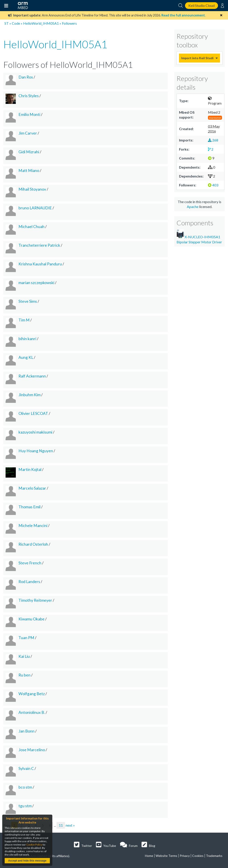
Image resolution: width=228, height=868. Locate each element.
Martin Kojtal (30, 469)
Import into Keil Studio (197, 58)
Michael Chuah (32, 227)
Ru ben (24, 675)
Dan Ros (26, 77)
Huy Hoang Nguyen (36, 451)
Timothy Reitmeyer (35, 600)
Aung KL (26, 357)
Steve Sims (28, 301)
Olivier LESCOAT (33, 413)
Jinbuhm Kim (30, 395)
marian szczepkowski (36, 283)
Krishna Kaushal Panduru (40, 264)
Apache (193, 207)
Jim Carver (28, 133)
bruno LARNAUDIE (35, 208)
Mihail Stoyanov (32, 189)
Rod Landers (29, 582)
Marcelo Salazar (32, 488)
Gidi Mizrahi (29, 152)
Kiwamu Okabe (32, 619)
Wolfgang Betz (32, 694)
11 (61, 825)
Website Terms (166, 856)
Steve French (30, 563)
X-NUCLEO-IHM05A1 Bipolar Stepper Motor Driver (199, 237)
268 (213, 140)
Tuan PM (26, 638)
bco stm (25, 787)
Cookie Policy (34, 845)
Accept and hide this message (27, 861)
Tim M (24, 320)
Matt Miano (29, 171)
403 (213, 185)
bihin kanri (27, 339)
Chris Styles (29, 96)
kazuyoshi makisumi (35, 432)
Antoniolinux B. (32, 712)
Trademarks (214, 856)
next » (70, 825)
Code (16, 23)
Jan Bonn (26, 731)
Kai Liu (24, 656)
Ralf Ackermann (32, 376)
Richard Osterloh (33, 544)
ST (7, 23)
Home (149, 856)
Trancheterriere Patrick (39, 245)
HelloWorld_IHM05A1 (41, 23)
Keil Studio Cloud (202, 5)
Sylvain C (26, 768)
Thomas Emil (30, 507)
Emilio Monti (29, 114)
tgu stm (25, 806)
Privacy (185, 856)
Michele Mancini (33, 526)
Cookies (198, 856)
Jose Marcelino (32, 750)
